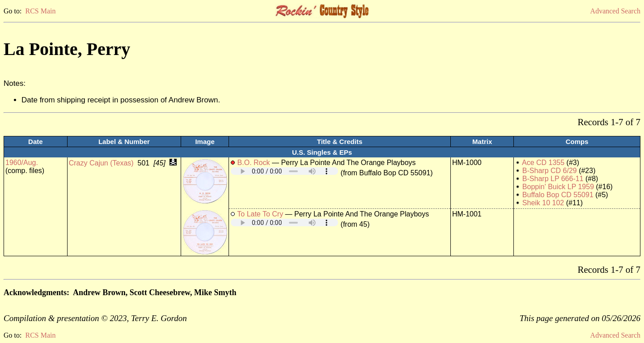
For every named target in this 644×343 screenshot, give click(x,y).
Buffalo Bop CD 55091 (558, 195)
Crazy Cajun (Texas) (101, 163)
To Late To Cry (260, 214)
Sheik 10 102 (543, 203)
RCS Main (40, 11)
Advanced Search (615, 11)
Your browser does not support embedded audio (284, 171)
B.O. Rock (254, 163)
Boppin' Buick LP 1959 (558, 187)
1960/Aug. (22, 163)
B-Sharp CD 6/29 (550, 171)
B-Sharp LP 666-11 (553, 179)
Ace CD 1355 (543, 163)
